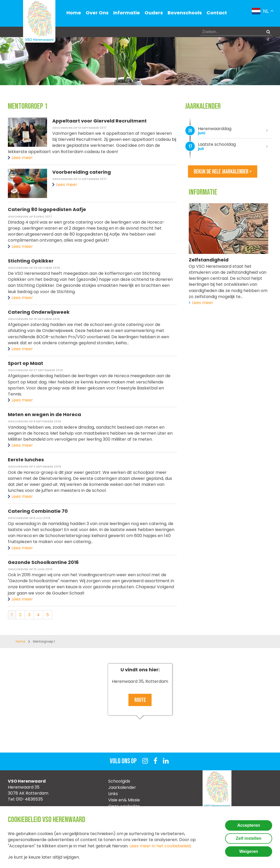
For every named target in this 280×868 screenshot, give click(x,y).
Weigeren (249, 851)
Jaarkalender (122, 787)
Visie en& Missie (124, 800)
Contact (217, 13)
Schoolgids (119, 781)
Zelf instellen (249, 838)
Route (140, 700)
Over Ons (97, 13)
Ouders (154, 13)
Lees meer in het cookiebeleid (160, 846)
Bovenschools (185, 13)
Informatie (127, 13)
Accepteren (248, 825)
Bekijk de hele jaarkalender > (223, 172)
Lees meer (22, 158)
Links (113, 794)
